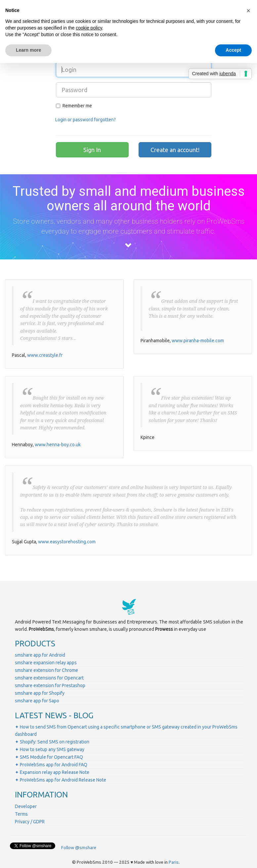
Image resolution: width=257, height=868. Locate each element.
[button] (248, 11)
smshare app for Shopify (40, 693)
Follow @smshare (79, 848)
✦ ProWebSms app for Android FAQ (51, 765)
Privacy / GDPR (30, 822)
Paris (174, 862)
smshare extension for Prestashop (50, 685)
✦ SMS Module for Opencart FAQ (49, 757)
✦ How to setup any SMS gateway (50, 749)
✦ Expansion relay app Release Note (52, 772)
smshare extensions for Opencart (49, 678)
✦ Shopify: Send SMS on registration (52, 742)
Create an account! (175, 150)
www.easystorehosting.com (67, 542)
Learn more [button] (28, 50)
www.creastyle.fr (45, 355)
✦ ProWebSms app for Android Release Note (61, 780)
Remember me (74, 106)
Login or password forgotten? (86, 120)
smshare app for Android (40, 655)
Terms (21, 814)
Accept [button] (233, 50)
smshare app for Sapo (37, 701)
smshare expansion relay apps (46, 663)
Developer (26, 806)
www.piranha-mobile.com (198, 341)
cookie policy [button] (89, 28)
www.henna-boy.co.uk (58, 445)
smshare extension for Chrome (46, 670)
